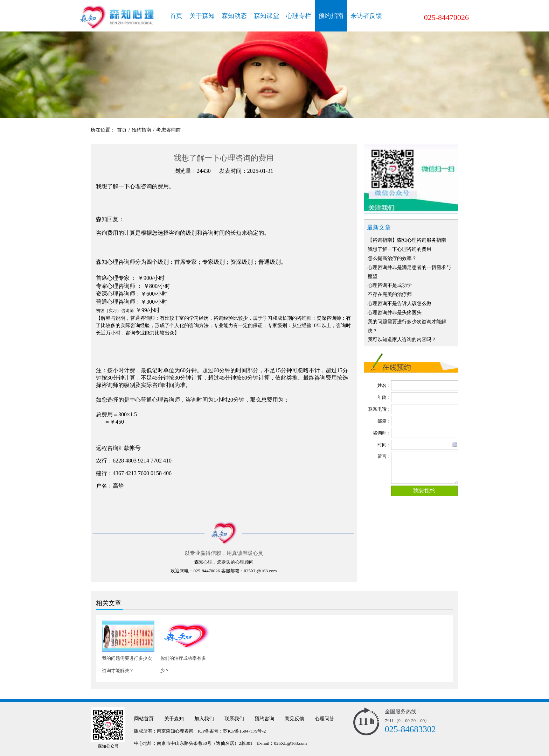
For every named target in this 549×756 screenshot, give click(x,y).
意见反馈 (294, 719)
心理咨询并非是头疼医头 (395, 313)
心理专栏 (299, 16)
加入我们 (204, 719)
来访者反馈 (366, 16)
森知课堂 (266, 16)
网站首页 (144, 719)
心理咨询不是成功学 (390, 285)
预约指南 (331, 16)
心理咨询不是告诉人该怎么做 (399, 303)
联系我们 (234, 719)
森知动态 (234, 16)
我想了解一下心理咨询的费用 (399, 249)
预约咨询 (264, 719)
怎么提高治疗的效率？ (392, 258)
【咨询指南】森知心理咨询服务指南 (407, 240)
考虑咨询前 (168, 130)
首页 (176, 16)
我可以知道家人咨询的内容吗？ (402, 340)
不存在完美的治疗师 (390, 294)
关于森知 (202, 16)
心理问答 (325, 719)
